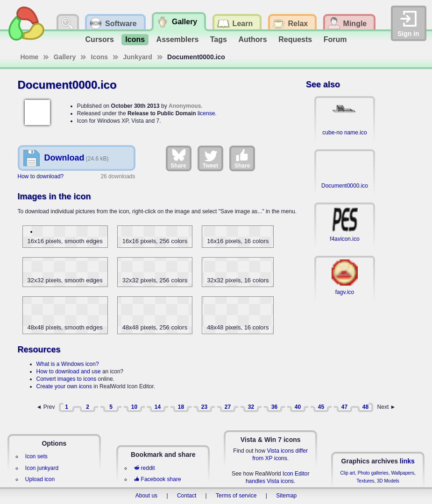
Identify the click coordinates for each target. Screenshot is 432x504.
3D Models (388, 481)
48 (365, 407)
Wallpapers (403, 473)
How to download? (41, 176)
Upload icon (40, 479)
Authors (252, 39)
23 (204, 407)
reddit (144, 468)
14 (158, 407)
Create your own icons (64, 386)
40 (298, 407)
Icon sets (36, 456)
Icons (135, 39)
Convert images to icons (67, 379)
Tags (219, 39)
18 (181, 407)
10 (134, 407)
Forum (335, 39)
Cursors (100, 39)
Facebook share (157, 479)
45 (321, 407)
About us (146, 496)
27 (228, 407)
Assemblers (178, 39)
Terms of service (236, 496)
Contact (187, 496)
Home (30, 57)
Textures (366, 481)
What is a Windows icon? (68, 364)
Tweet (210, 158)
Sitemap (286, 496)
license (206, 113)
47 (344, 407)
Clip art (347, 473)
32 (251, 407)
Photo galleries (373, 473)
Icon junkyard (42, 468)
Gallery (65, 57)
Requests (295, 39)
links (407, 461)
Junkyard (138, 57)
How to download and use (69, 371)
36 (274, 407)
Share (178, 158)
